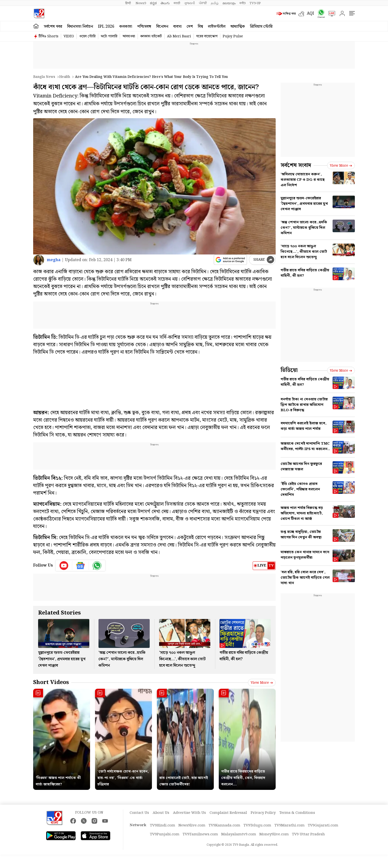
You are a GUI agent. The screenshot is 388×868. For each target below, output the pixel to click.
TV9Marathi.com (290, 825)
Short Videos (51, 682)
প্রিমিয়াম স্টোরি (261, 27)
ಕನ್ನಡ (153, 3)
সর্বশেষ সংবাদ (296, 165)
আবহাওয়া (129, 36)
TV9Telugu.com (257, 825)
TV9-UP (255, 3)
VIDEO (69, 36)
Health (65, 77)
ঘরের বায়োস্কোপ (207, 36)
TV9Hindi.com (163, 825)
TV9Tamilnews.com (200, 834)
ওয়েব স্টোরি (87, 36)
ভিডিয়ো (289, 370)
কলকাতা (126, 27)
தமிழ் (215, 3)
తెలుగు (165, 3)
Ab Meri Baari (179, 36)
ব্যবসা (177, 27)
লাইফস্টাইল (217, 27)
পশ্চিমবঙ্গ (144, 27)
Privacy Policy (263, 813)
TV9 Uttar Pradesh (308, 834)
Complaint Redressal (228, 813)
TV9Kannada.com (224, 825)
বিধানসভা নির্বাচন (80, 27)
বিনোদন (162, 27)
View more (262, 683)
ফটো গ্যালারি (109, 36)
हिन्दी (128, 3)
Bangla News (44, 77)
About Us (161, 813)
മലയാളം (229, 3)
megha (54, 260)
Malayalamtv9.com (239, 834)
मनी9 (242, 3)
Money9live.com (274, 834)
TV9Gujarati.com (323, 825)
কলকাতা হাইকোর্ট (151, 36)
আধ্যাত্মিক (238, 27)
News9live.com (192, 825)
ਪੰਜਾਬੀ (203, 3)
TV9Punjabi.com (165, 834)
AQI (310, 13)
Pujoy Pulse (233, 36)
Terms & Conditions (297, 813)
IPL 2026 (106, 27)
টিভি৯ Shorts (48, 36)
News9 (141, 3)
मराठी (177, 3)
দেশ (190, 27)
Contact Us (139, 813)
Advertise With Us (189, 813)
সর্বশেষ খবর (53, 27)
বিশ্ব (200, 27)
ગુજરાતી (190, 3)
